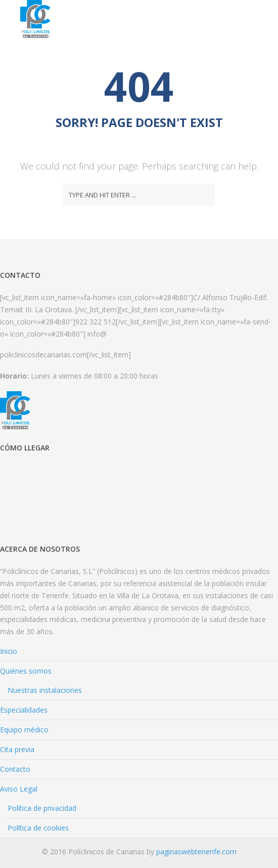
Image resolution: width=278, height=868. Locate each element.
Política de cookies (38, 828)
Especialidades (24, 710)
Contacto (15, 769)
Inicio (9, 651)
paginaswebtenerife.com (196, 852)
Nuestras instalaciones (45, 690)
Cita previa (17, 749)
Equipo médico (24, 730)
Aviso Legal (19, 789)
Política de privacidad (42, 808)
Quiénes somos (26, 671)
